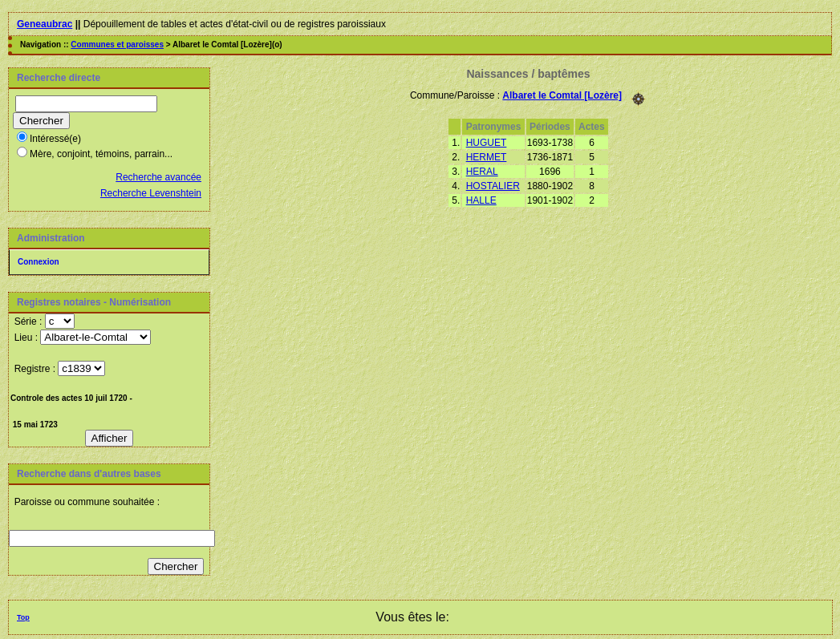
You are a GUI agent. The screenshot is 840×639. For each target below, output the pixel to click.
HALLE (481, 200)
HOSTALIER (493, 186)
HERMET (487, 157)
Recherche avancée (158, 177)
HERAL (482, 172)
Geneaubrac (45, 24)
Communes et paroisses (117, 44)
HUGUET (487, 143)
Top (23, 617)
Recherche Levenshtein (151, 193)
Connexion (39, 262)
